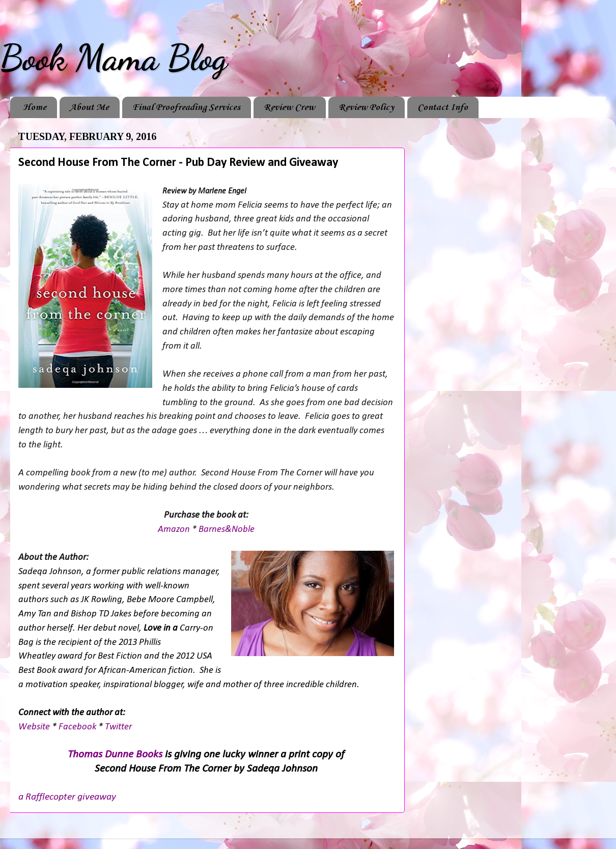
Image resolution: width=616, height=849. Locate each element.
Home (35, 107)
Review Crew (289, 107)
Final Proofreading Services (186, 107)
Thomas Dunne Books (115, 755)
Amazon (175, 530)
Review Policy (366, 107)
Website (35, 727)
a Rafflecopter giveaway (67, 797)
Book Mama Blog (114, 58)
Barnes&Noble (227, 530)
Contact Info (443, 107)
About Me (89, 107)
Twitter (118, 727)
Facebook (78, 727)
